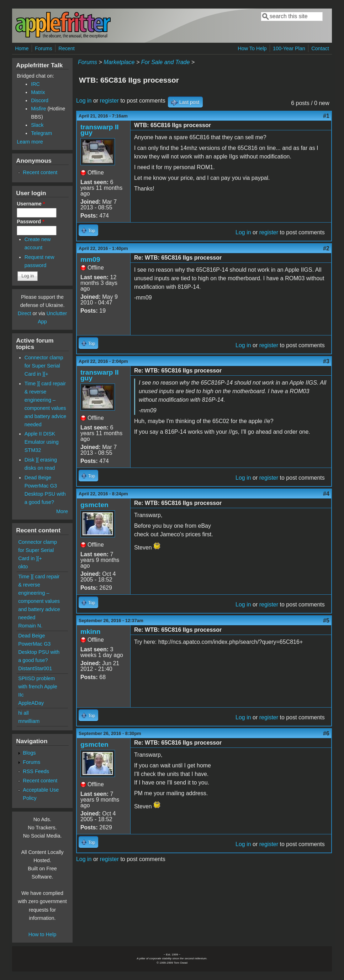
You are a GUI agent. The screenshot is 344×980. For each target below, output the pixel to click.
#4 (326, 494)
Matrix (38, 92)
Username (31, 204)
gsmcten (94, 505)
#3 (326, 361)
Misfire (38, 109)
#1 (326, 116)
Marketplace (119, 62)
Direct (25, 313)
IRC (35, 84)
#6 (326, 733)
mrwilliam (29, 721)
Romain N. (30, 626)
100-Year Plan (289, 48)
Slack (37, 125)
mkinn (91, 632)
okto (23, 567)
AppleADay (31, 703)
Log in (84, 101)
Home (22, 48)
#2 (326, 248)
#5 (326, 621)
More (62, 511)
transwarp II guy (100, 130)
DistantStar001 (35, 668)
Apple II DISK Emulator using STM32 (42, 442)
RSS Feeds (36, 771)
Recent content (40, 172)
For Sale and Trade (166, 62)
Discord (40, 100)
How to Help (42, 934)
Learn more (30, 142)
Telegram (41, 133)
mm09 (90, 259)
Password (31, 221)
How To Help (252, 48)
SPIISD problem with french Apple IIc (38, 687)
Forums (44, 48)
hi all (23, 713)
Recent (67, 48)
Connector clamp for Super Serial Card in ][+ (44, 366)
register (109, 101)
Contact (320, 48)
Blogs (29, 753)
